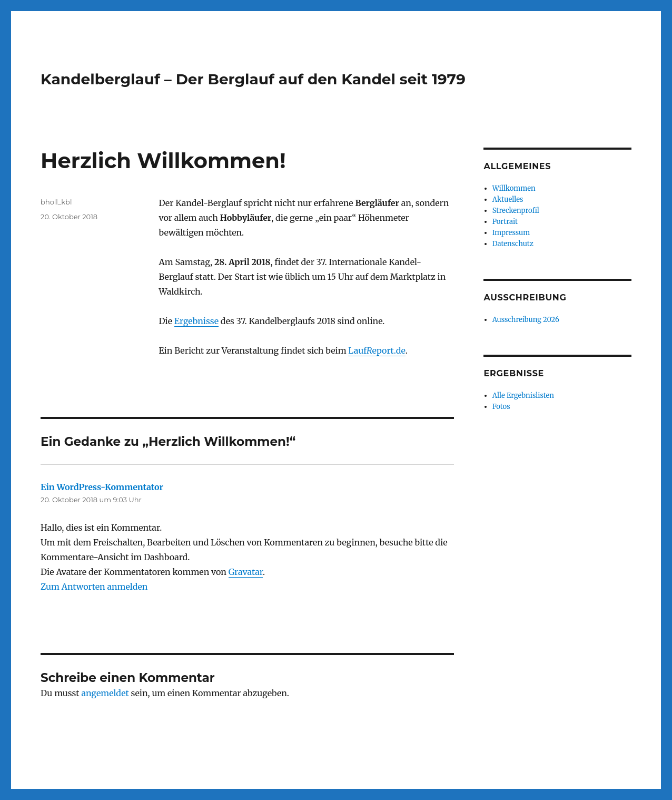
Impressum (511, 233)
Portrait (505, 222)
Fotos (501, 407)
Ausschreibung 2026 (526, 320)
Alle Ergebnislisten (523, 396)
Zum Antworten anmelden (94, 587)
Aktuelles (508, 199)
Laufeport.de (377, 350)
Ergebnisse (196, 321)
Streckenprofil (516, 211)
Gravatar (246, 572)
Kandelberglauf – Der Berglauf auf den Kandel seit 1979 (253, 79)
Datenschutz (513, 244)
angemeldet (105, 693)
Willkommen (514, 188)
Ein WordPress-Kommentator (102, 487)
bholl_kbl (56, 202)
